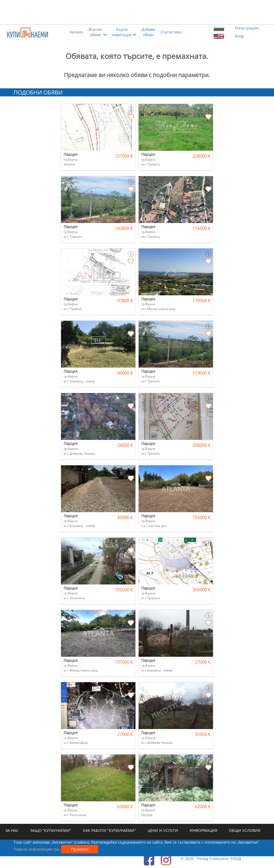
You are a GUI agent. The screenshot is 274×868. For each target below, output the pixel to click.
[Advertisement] (137, 12)
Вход (239, 36)
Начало (76, 32)
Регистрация (247, 28)
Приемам (80, 849)
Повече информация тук (36, 849)
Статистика (171, 32)
